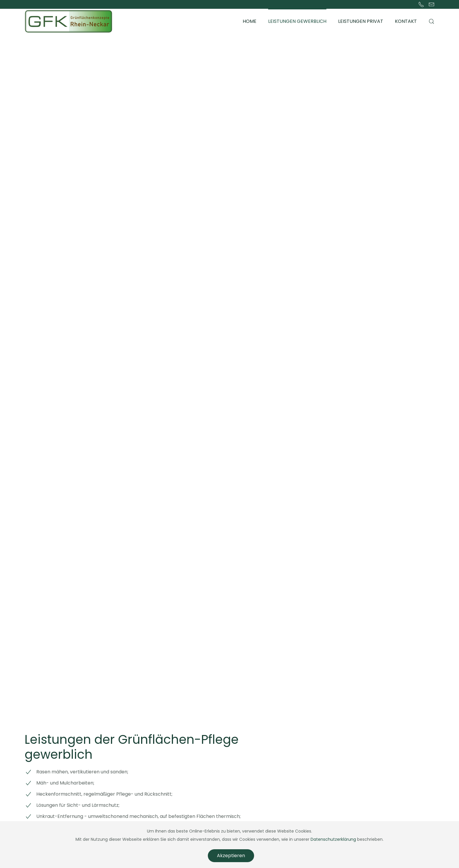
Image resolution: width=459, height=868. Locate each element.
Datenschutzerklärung (333, 839)
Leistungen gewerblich (297, 21)
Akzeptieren (231, 856)
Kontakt (406, 21)
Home (250, 21)
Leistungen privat (361, 21)
